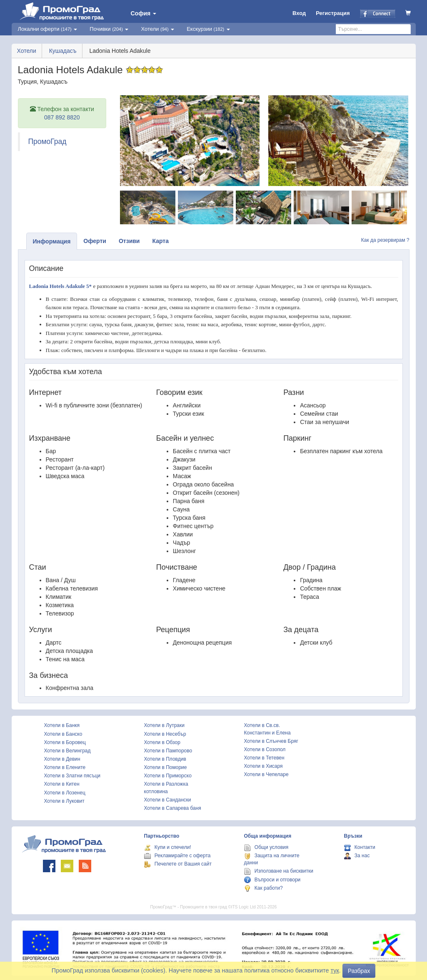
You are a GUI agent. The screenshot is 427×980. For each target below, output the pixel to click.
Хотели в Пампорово (168, 751)
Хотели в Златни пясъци (72, 776)
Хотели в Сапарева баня (173, 808)
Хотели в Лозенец (65, 793)
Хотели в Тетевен (264, 758)
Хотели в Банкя (62, 725)
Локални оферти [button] (48, 29)
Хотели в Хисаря (263, 766)
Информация (52, 241)
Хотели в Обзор (162, 742)
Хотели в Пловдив (165, 759)
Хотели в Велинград (67, 751)
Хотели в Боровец (65, 742)
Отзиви (129, 241)
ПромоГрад (47, 141)
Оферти (95, 241)
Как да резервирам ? (385, 240)
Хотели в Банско (63, 734)
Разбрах (359, 971)
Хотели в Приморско (168, 776)
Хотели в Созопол (265, 749)
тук (335, 970)
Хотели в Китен (62, 784)
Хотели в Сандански (168, 800)
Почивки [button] (109, 29)
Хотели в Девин (62, 759)
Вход (299, 13)
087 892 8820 (62, 117)
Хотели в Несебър (165, 734)
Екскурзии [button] (208, 29)
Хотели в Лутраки (164, 725)
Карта (160, 241)
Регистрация (333, 13)
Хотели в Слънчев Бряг (271, 741)
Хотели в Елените (65, 767)
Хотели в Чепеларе (266, 774)
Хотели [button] (157, 29)
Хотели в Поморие (166, 767)
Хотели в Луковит (64, 801)
